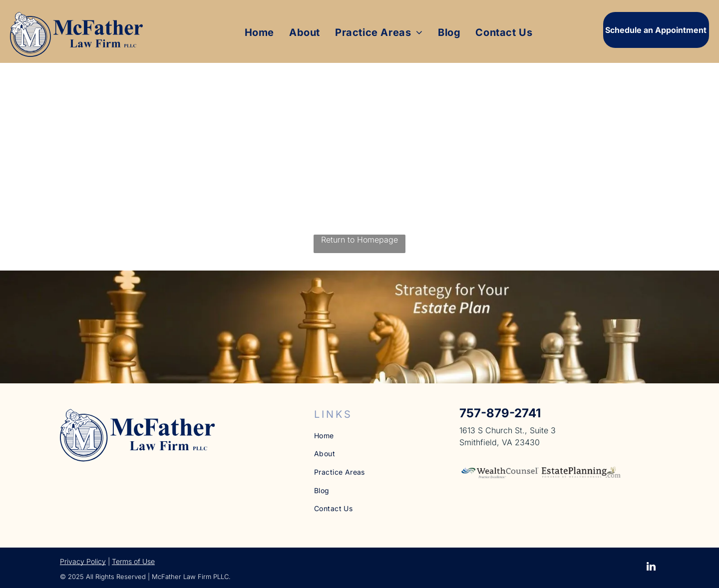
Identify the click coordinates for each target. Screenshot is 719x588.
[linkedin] (651, 568)
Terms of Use (133, 561)
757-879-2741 (500, 413)
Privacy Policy (83, 561)
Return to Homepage (359, 240)
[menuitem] (259, 32)
